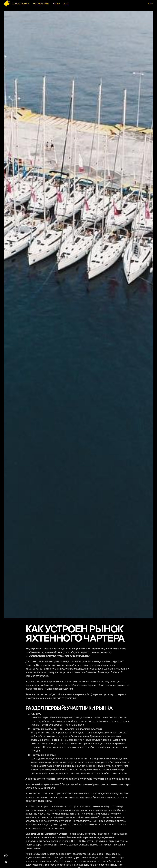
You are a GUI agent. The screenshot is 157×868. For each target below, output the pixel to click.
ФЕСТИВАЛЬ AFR (41, 4)
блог (66, 4)
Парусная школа (21, 4)
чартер (56, 4)
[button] (151, 4)
